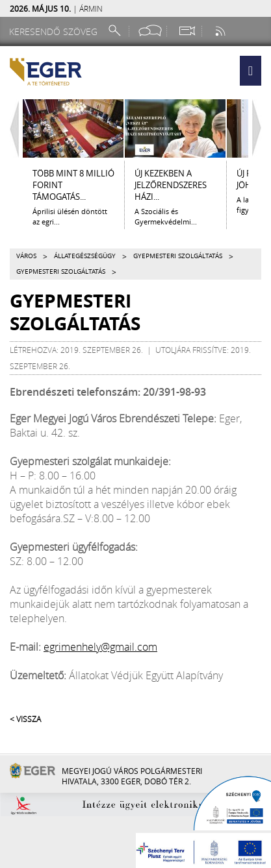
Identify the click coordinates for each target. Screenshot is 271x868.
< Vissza (25, 719)
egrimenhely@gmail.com (100, 647)
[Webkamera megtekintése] (187, 31)
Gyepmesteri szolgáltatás (178, 256)
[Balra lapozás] (11, 128)
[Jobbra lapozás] (260, 128)
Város (26, 256)
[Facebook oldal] (150, 31)
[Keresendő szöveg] (55, 31)
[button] (251, 71)
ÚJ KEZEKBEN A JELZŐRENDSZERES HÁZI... (171, 185)
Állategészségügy (85, 256)
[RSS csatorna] (222, 31)
